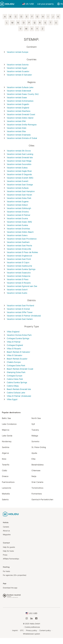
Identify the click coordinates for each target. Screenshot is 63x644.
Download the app (10, 588)
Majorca (6, 430)
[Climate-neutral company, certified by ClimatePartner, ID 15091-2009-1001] (12, 596)
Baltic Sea (6, 418)
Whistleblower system (31, 634)
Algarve (5, 453)
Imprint (15, 630)
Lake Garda (7, 436)
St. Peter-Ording (39, 447)
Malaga (35, 436)
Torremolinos (37, 488)
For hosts (6, 571)
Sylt (33, 424)
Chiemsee (36, 470)
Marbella (6, 494)
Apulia (34, 453)
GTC (22, 630)
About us (6, 531)
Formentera (37, 494)
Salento (5, 499)
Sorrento (35, 441)
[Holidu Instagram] (27, 618)
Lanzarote (6, 488)
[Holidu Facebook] (36, 618)
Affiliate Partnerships (11, 559)
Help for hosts (8, 551)
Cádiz (5, 470)
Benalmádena (37, 465)
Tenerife (6, 465)
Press (5, 555)
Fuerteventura (8, 482)
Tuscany (35, 430)
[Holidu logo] (10, 4)
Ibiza (4, 459)
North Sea (36, 418)
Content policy (45, 630)
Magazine (7, 534)
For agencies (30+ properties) (15, 575)
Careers (6, 527)
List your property (45, 4)
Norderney (7, 441)
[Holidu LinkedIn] (31, 618)
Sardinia (6, 447)
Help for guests (9, 547)
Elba (33, 459)
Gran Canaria (37, 482)
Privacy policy (32, 630)
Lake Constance (9, 424)
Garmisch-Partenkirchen (42, 499)
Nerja (34, 476)
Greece (5, 476)
